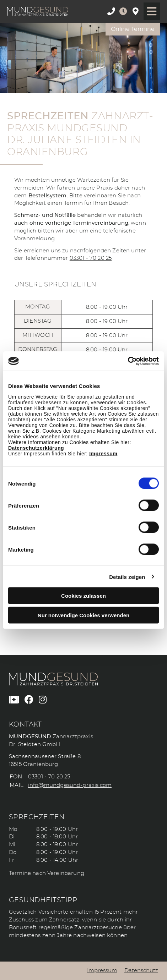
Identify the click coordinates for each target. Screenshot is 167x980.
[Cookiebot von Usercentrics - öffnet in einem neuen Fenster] (128, 361)
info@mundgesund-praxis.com (70, 785)
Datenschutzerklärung (36, 448)
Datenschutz (141, 971)
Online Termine (133, 29)
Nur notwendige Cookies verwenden (83, 615)
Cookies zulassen (83, 596)
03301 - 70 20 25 (91, 258)
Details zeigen (127, 577)
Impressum (103, 454)
